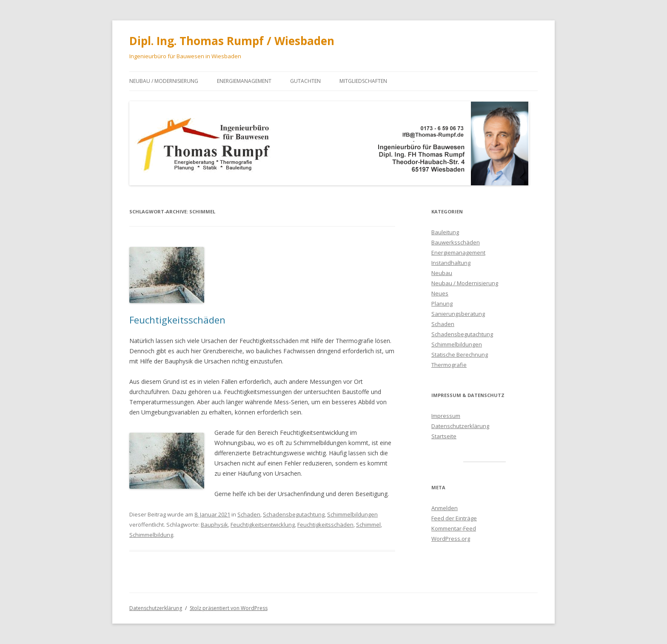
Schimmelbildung (151, 535)
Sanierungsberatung (458, 314)
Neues (440, 293)
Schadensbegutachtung (294, 514)
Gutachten (305, 81)
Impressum (446, 416)
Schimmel (368, 525)
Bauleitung (445, 232)
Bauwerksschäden (456, 242)
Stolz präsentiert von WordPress (229, 608)
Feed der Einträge (454, 518)
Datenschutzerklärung (460, 426)
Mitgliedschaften (363, 81)
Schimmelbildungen (352, 514)
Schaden (249, 514)
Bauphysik (214, 525)
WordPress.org (451, 539)
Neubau (442, 273)
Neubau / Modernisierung (164, 81)
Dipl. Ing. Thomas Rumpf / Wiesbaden (232, 41)
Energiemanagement (244, 81)
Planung (442, 304)
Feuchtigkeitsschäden (177, 320)
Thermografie (449, 365)
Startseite (444, 436)
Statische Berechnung (460, 355)
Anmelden (445, 508)
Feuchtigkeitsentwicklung (263, 525)
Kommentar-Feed (454, 528)
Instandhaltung (451, 263)
